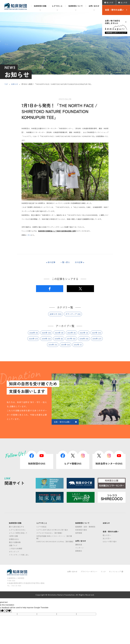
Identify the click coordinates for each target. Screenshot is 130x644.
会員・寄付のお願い (114, 10)
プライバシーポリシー (89, 572)
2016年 (82, 339)
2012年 (76, 345)
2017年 (70, 339)
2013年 (64, 345)
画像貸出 (79, 551)
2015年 (95, 339)
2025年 (45, 333)
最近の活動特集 (15, 542)
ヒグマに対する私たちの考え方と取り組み (52, 530)
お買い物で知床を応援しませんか (116, 27)
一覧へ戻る (65, 262)
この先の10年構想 (16, 548)
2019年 (45, 339)
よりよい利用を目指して (18, 533)
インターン (79, 548)
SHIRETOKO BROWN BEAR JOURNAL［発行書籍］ (55, 541)
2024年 (58, 333)
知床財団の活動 (40, 6)
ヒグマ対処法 (41, 527)
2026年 (32, 333)
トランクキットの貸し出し (19, 555)
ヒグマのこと (57, 6)
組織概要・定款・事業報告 (85, 527)
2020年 (32, 339)
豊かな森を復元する (16, 527)
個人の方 (110, 3)
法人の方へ (107, 538)
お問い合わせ (94, 6)
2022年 (83, 333)
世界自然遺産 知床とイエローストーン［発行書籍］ (54, 537)
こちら (29, 235)
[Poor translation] (8, 611)
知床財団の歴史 (81, 530)
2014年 (51, 345)
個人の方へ (107, 535)
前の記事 (51, 262)
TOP (6, 84)
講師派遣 (79, 545)
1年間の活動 (13, 536)
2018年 (57, 339)
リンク (103, 572)
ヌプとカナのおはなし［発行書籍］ (50, 533)
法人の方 (124, 3)
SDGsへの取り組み (110, 541)
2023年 (70, 333)
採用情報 (79, 533)
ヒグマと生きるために (17, 530)
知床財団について (76, 6)
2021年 (95, 333)
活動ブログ (13, 545)
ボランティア (71, 314)
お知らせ (14, 84)
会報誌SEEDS (14, 539)
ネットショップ (116, 572)
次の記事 (79, 262)
